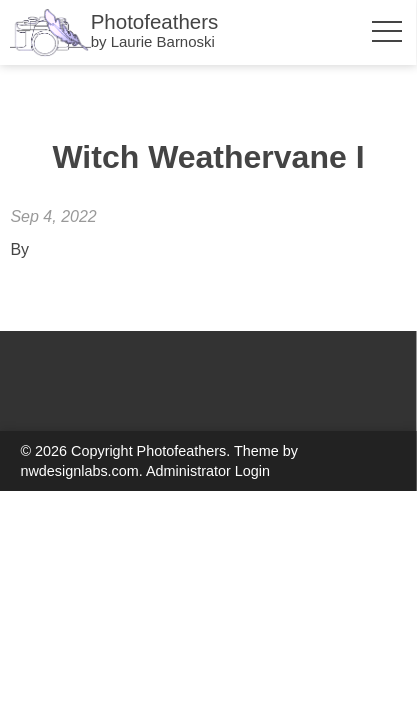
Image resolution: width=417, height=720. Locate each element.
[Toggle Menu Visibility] (384, 32)
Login (252, 471)
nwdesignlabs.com (79, 471)
